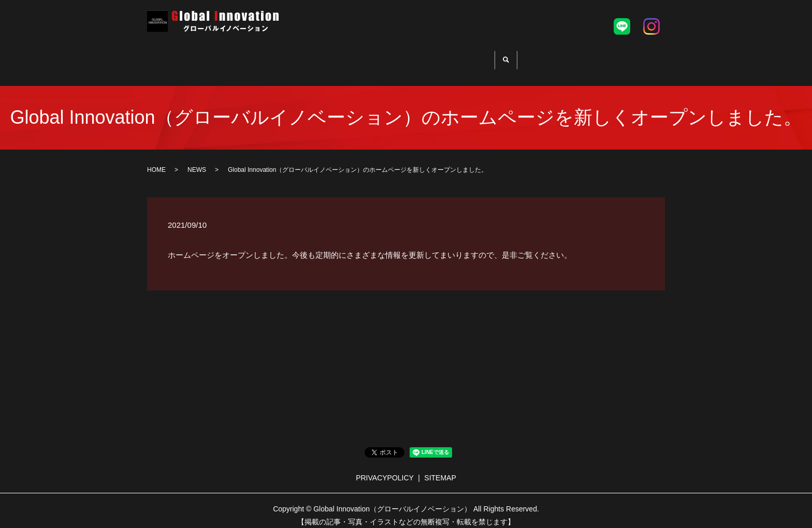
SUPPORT (425, 56)
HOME (300, 56)
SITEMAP (440, 470)
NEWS (197, 162)
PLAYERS (484, 56)
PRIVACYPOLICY (385, 470)
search (523, 57)
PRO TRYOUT (358, 56)
